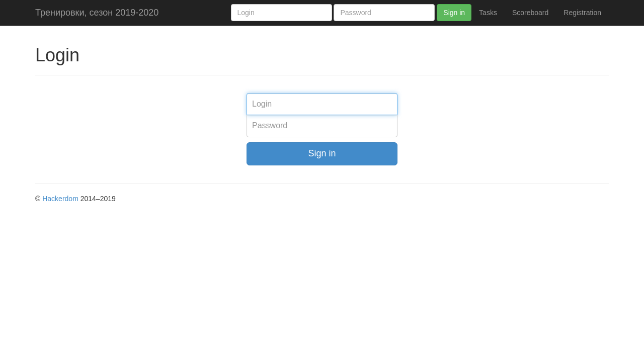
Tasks (488, 13)
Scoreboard (530, 13)
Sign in (454, 13)
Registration (582, 13)
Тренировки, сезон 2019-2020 (97, 13)
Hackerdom (60, 199)
